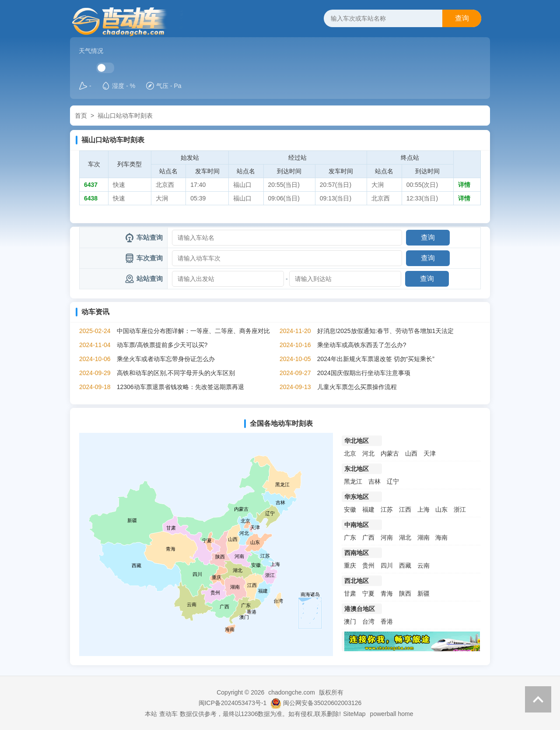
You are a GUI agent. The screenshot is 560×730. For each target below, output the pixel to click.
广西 (368, 537)
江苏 (387, 509)
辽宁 (393, 481)
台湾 (368, 621)
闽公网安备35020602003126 (322, 703)
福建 (368, 509)
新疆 (423, 593)
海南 (441, 537)
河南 (387, 537)
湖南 (423, 537)
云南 (423, 565)
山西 (411, 453)
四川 (387, 565)
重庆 (350, 565)
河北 (368, 453)
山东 (441, 509)
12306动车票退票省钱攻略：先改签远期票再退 (180, 387)
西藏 (405, 565)
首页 (81, 116)
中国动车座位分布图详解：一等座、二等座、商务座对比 (193, 331)
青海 (387, 593)
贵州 (368, 565)
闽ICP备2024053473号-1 (233, 703)
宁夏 (368, 593)
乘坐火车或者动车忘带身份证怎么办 (166, 359)
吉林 (374, 481)
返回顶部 (538, 699)
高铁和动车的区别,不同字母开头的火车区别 (176, 373)
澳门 (350, 621)
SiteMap (354, 714)
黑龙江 (353, 481)
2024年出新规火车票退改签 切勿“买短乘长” (376, 359)
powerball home (392, 714)
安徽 (350, 509)
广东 (350, 537)
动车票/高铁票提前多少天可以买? (162, 345)
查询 (462, 18)
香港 (387, 621)
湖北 (405, 537)
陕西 (405, 593)
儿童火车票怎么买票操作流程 (357, 387)
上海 (423, 509)
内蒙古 (390, 453)
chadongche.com (292, 692)
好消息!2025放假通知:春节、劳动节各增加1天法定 (386, 331)
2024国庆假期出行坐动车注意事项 (364, 373)
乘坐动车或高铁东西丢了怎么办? (362, 345)
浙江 (460, 509)
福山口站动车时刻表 (125, 116)
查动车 (168, 714)
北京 (350, 453)
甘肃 (350, 593)
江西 (405, 509)
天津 (430, 453)
